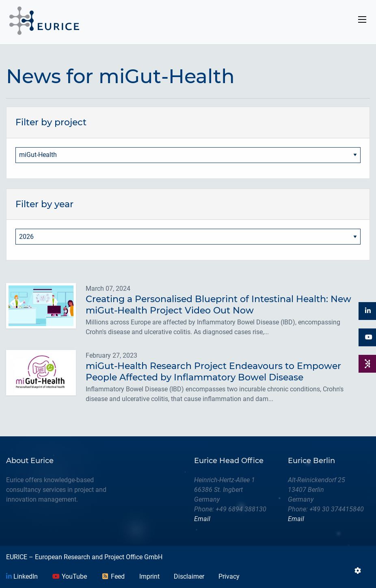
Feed (113, 576)
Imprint (149, 576)
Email (202, 519)
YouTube (69, 576)
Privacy (229, 576)
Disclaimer (189, 576)
